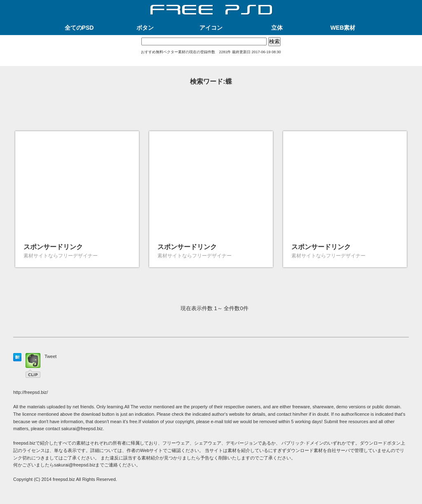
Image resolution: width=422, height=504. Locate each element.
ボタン (145, 28)
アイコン (211, 28)
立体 (277, 28)
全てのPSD (79, 28)
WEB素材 (343, 28)
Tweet (50, 356)
